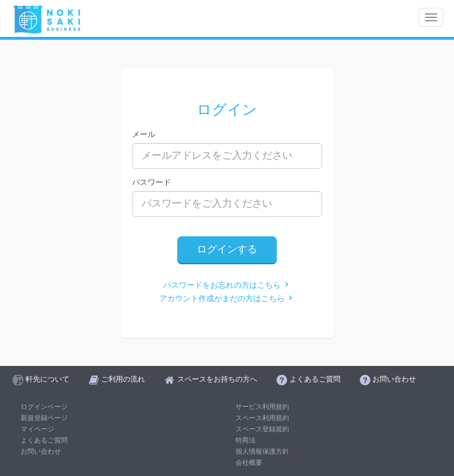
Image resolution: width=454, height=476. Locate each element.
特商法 (245, 440)
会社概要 (249, 463)
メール (144, 134)
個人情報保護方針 (262, 451)
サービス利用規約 (262, 407)
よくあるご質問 (44, 440)
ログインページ (44, 407)
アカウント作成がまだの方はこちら (227, 299)
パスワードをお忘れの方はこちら (227, 285)
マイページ (37, 429)
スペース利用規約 (262, 418)
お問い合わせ (41, 451)
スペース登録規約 (262, 429)
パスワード (152, 182)
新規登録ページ (44, 418)
